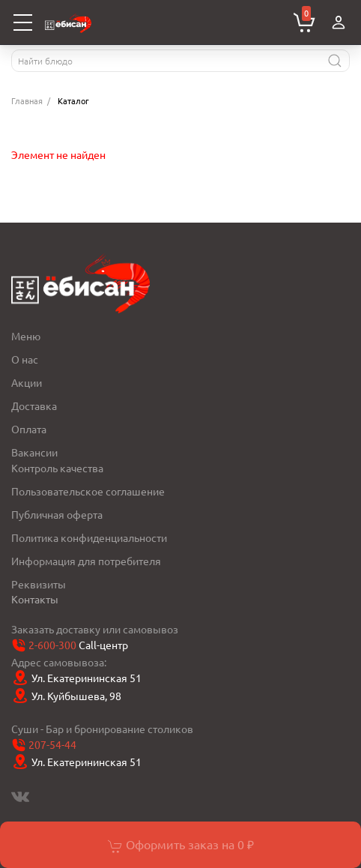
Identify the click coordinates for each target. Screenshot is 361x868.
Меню (26, 336)
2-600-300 (52, 645)
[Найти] (335, 61)
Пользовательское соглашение (88, 491)
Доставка (34, 406)
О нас (25, 359)
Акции (27, 382)
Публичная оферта (57, 514)
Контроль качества (57, 468)
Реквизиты (39, 584)
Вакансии (34, 452)
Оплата (29, 429)
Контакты (35, 599)
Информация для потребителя (86, 561)
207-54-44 (52, 745)
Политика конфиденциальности (89, 537)
